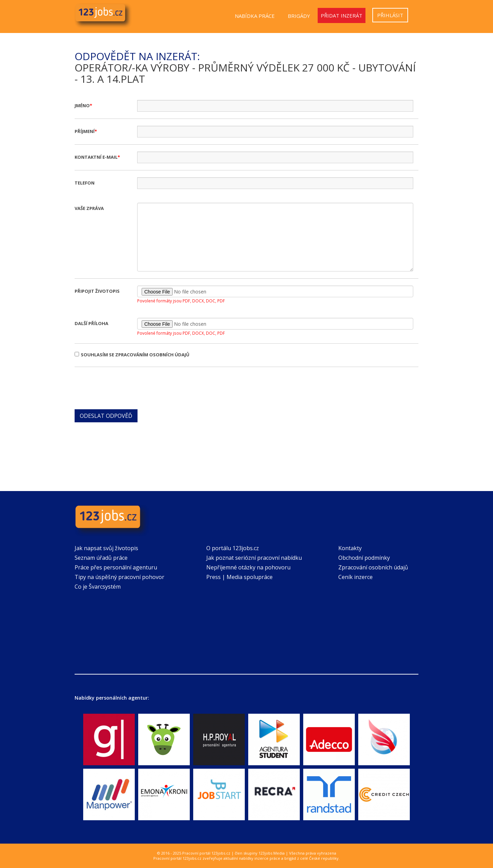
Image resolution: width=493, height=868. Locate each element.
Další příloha (91, 323)
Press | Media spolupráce (239, 577)
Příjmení (85, 131)
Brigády (299, 16)
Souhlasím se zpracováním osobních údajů (132, 355)
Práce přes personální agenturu (116, 567)
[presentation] (127, 387)
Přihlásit (390, 15)
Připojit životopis (97, 291)
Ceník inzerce (355, 577)
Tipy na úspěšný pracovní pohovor (119, 577)
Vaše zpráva (89, 208)
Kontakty (350, 548)
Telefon (85, 183)
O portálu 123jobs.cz (233, 548)
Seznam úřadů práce (101, 558)
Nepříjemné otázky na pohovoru (248, 567)
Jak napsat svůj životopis (106, 548)
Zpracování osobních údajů (373, 567)
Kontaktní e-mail (96, 157)
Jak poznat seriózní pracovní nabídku (254, 558)
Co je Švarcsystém (98, 587)
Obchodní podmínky (364, 558)
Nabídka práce (255, 16)
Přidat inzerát (342, 15)
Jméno (82, 105)
